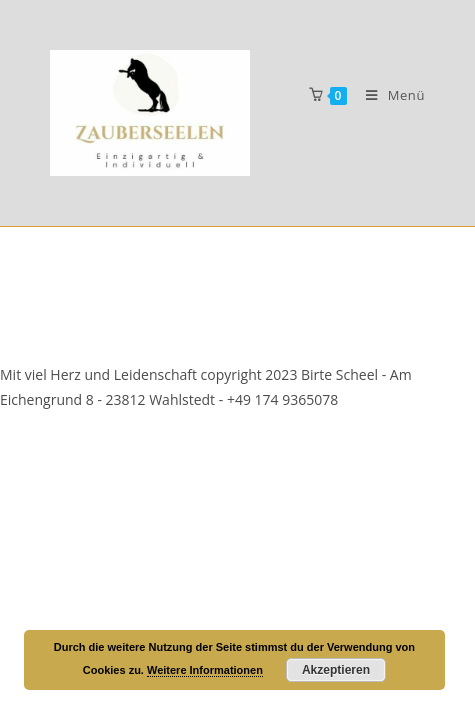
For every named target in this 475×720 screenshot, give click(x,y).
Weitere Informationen (205, 670)
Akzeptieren (336, 670)
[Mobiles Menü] (388, 95)
